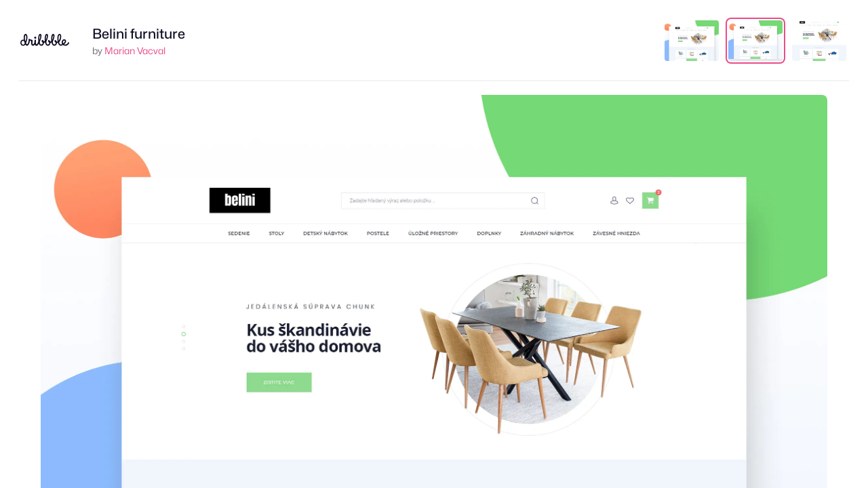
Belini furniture (139, 34)
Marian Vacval (135, 50)
